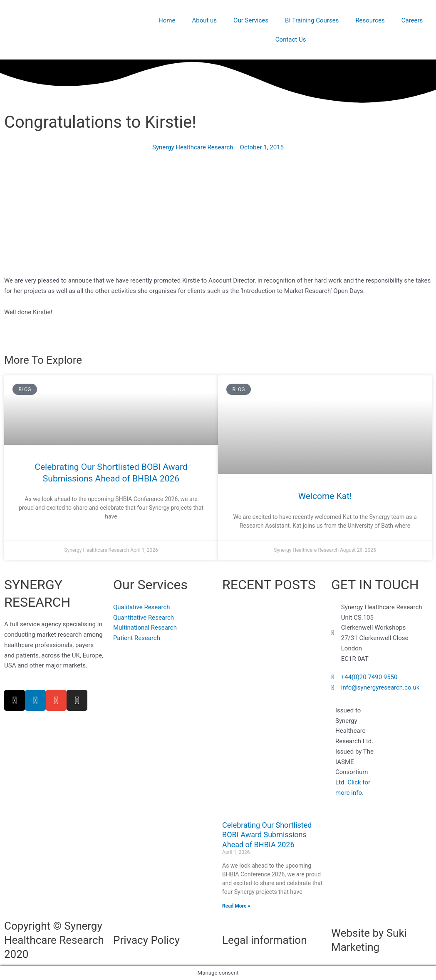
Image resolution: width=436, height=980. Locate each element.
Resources (370, 20)
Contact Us (291, 40)
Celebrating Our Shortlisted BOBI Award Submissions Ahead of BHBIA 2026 (267, 835)
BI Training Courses (312, 20)
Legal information (265, 940)
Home (167, 20)
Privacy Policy (146, 940)
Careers (412, 20)
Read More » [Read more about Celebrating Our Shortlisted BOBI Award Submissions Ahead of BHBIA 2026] (236, 906)
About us (204, 20)
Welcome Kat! (325, 496)
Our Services (251, 20)
